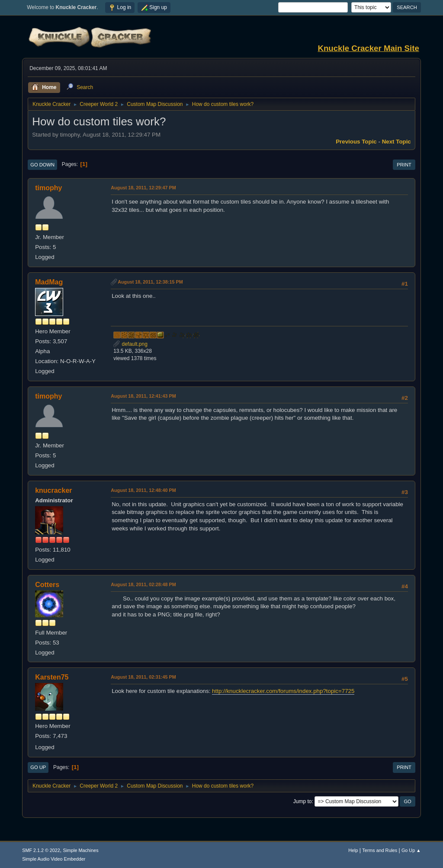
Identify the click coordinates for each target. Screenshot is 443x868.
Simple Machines (81, 850)
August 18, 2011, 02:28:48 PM (143, 584)
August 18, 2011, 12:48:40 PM (143, 490)
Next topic (396, 142)
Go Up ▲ (411, 850)
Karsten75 (52, 677)
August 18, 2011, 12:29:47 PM (143, 188)
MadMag (49, 282)
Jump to (303, 801)
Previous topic (356, 142)
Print (404, 165)
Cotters (47, 585)
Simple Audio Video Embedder (54, 859)
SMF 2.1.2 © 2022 (41, 850)
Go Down (42, 165)
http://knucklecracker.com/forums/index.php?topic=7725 (283, 691)
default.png (130, 344)
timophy (48, 188)
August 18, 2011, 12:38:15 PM (150, 282)
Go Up (38, 767)
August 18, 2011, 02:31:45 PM (143, 677)
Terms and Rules (380, 850)
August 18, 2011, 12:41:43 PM (143, 396)
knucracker (53, 490)
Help (353, 850)
